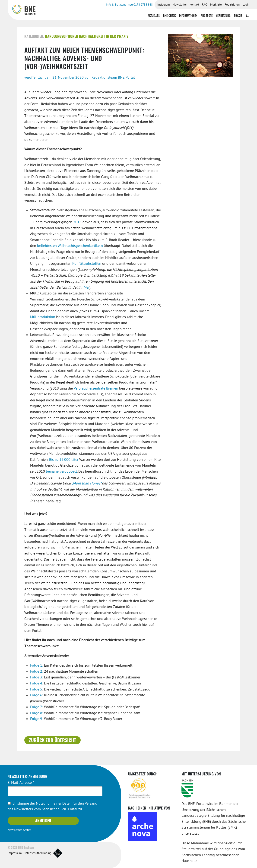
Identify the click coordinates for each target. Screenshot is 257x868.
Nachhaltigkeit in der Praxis (104, 37)
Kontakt (194, 5)
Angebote (207, 16)
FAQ (205, 5)
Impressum (15, 853)
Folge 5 (36, 690)
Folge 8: (37, 713)
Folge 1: (37, 666)
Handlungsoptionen (62, 37)
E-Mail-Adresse (21, 783)
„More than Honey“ (86, 484)
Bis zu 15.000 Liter (64, 460)
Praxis (238, 16)
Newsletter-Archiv (19, 830)
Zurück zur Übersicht (52, 741)
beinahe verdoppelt (61, 472)
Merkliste (216, 5)
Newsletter (180, 5)
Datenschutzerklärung (38, 853)
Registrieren (232, 5)
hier (86, 288)
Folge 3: (37, 678)
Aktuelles (154, 16)
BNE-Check (169, 16)
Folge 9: (37, 719)
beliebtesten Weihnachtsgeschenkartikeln (70, 246)
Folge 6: (37, 695)
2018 (77, 222)
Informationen (188, 16)
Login (246, 5)
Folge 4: (37, 684)
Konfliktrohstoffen (87, 264)
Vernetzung (223, 16)
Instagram (164, 5)
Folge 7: (37, 707)
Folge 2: (37, 672)
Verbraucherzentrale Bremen (96, 389)
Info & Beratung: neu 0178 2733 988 (129, 5)
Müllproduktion (43, 317)
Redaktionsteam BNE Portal (113, 78)
